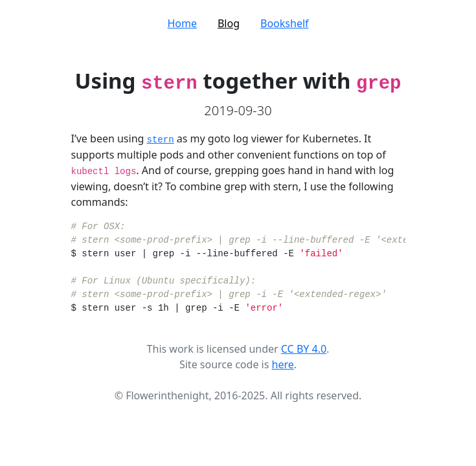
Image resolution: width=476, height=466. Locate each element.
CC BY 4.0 (304, 349)
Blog (229, 23)
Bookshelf (285, 23)
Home (182, 23)
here (283, 364)
